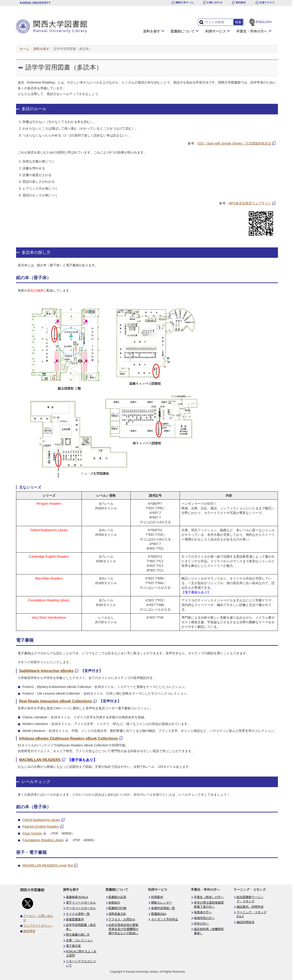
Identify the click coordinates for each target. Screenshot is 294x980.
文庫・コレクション (79, 940)
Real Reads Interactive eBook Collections (56, 701)
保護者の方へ (203, 912)
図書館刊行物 (117, 908)
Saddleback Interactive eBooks (46, 671)
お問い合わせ (214, 2)
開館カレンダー (162, 903)
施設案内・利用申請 (250, 907)
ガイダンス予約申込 (165, 919)
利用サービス (216, 31)
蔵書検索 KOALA (77, 897)
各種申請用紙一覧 (163, 908)
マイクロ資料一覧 (78, 914)
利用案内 (157, 897)
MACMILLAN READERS (40, 760)
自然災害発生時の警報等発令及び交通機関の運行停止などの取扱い (123, 929)
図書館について (183, 31)
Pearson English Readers (41, 826)
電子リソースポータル (81, 903)
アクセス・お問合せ (122, 919)
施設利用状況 (246, 922)
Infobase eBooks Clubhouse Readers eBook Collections (69, 738)
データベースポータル (81, 908)
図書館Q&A (159, 914)
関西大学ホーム (185, 2)
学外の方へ (201, 924)
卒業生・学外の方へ (252, 31)
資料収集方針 (117, 914)
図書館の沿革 (117, 897)
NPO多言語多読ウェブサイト (250, 203)
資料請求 (241, 2)
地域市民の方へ (204, 918)
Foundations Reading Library (43, 840)
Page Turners (32, 833)
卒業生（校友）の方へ (209, 897)
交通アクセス (267, 2)
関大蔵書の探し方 (78, 935)
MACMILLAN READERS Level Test (48, 865)
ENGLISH (264, 22)
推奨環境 (29, 931)
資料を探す (152, 31)
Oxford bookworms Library (41, 820)
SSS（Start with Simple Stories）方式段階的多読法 (234, 143)
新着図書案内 (75, 919)
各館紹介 (114, 903)
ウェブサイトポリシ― (38, 926)
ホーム (24, 49)
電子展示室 (73, 946)
